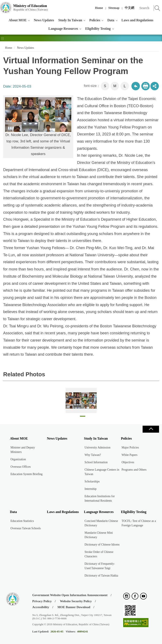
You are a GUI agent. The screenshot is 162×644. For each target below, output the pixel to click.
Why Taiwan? (93, 455)
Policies (95, 20)
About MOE (18, 20)
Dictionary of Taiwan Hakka (101, 576)
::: (2, 5)
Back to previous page (136, 86)
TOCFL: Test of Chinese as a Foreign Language (139, 523)
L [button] (125, 86)
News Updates (44, 20)
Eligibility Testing (98, 29)
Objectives (128, 462)
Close (151, 429)
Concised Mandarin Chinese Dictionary (101, 523)
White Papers (129, 455)
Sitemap (114, 8)
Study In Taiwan (70, 20)
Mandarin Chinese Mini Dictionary (99, 535)
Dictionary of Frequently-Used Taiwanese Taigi (100, 566)
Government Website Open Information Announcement (70, 595)
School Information (96, 462)
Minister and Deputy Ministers (23, 450)
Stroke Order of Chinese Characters (99, 554)
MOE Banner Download (74, 607)
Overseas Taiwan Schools (26, 528)
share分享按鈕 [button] (155, 86)
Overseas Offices (21, 467)
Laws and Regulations (137, 20)
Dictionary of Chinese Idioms (102, 545)
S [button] (105, 86)
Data (111, 20)
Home (99, 8)
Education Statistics (22, 521)
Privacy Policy (42, 601)
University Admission (98, 448)
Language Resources (63, 29)
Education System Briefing (27, 474)
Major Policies (130, 448)
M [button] (115, 86)
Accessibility (41, 607)
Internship (91, 489)
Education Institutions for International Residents (100, 498)
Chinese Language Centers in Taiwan (102, 472)
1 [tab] (83, 417)
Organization (18, 459)
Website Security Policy (76, 601)
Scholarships (92, 481)
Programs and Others (134, 470)
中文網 (129, 8)
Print (146, 86)
